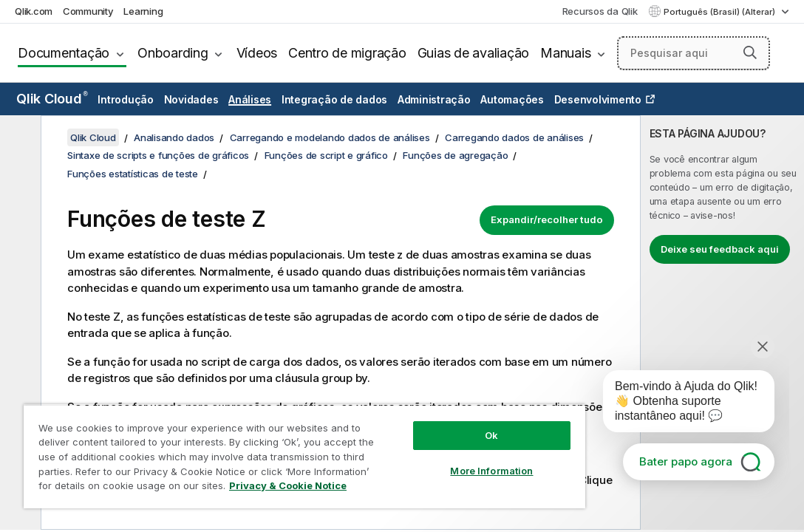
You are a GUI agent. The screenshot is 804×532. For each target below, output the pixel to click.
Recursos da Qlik (600, 11)
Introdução (126, 99)
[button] (750, 52)
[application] (678, 404)
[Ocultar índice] (18, 138)
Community (88, 11)
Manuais (565, 53)
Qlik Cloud (52, 99)
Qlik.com (34, 11)
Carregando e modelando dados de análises (330, 137)
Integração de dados (334, 99)
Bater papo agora (686, 461)
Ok (411, 409)
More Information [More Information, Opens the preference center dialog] (411, 445)
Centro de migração (347, 53)
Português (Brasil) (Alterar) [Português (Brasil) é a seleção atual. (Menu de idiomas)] (720, 12)
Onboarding (173, 53)
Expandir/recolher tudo (547, 219)
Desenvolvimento (598, 99)
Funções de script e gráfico (326, 155)
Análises (250, 99)
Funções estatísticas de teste (133, 174)
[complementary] (722, 323)
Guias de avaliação (474, 53)
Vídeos (257, 53)
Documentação (64, 53)
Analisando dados (174, 137)
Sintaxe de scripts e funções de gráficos (158, 155)
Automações (512, 99)
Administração (434, 99)
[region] (257, 443)
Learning (143, 11)
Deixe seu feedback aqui (720, 249)
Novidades (191, 99)
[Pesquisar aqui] (694, 53)
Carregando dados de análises (514, 137)
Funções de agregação (455, 155)
